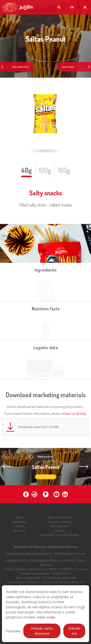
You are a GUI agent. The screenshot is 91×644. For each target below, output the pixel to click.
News (19, 518)
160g (64, 170)
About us (19, 532)
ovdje (51, 617)
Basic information (60, 518)
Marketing (19, 523)
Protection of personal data (60, 536)
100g (45, 170)
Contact (19, 527)
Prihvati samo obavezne (42, 631)
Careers (60, 532)
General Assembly (60, 523)
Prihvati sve (74, 631)
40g (26, 170)
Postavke (13, 631)
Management (60, 527)
